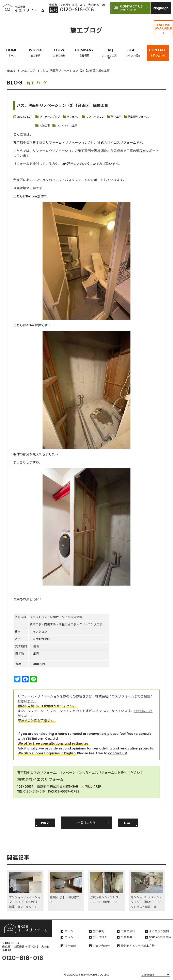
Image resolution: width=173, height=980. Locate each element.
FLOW (59, 52)
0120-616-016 (34, 791)
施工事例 (98, 932)
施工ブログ (29, 71)
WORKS (36, 52)
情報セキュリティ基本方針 (138, 946)
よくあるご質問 (159, 932)
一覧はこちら (86, 823)
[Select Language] (156, 975)
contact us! (118, 753)
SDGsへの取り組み (160, 939)
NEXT (128, 823)
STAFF (133, 52)
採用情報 (70, 946)
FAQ (109, 54)
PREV (45, 823)
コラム (69, 938)
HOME (12, 52)
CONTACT (158, 52)
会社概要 (126, 938)
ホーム (69, 932)
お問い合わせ (101, 946)
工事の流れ (128, 932)
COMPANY (84, 52)
